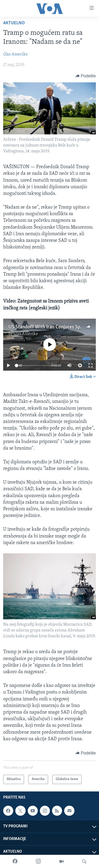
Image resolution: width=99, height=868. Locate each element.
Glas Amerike (15, 54)
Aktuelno (14, 23)
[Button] (86, 76)
